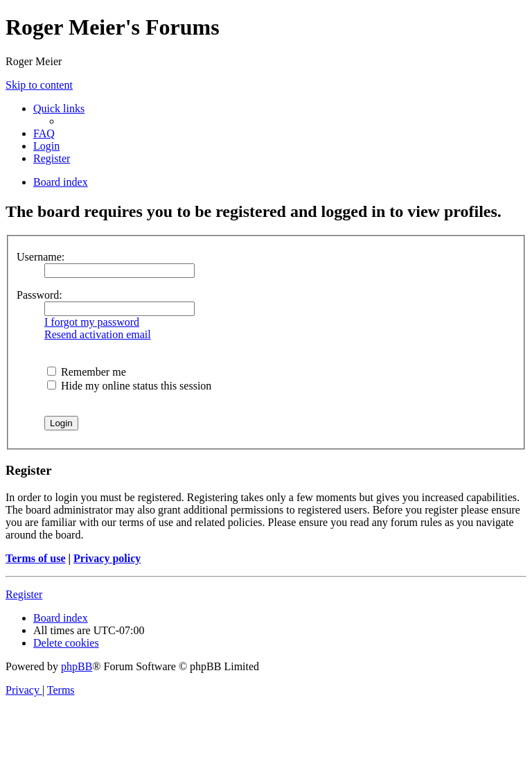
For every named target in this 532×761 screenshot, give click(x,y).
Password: (39, 295)
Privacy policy (107, 558)
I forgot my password (92, 322)
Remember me (87, 372)
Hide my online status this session (129, 386)
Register (24, 594)
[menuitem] (44, 133)
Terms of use (36, 558)
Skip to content (39, 85)
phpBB (77, 666)
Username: (41, 257)
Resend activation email (98, 334)
